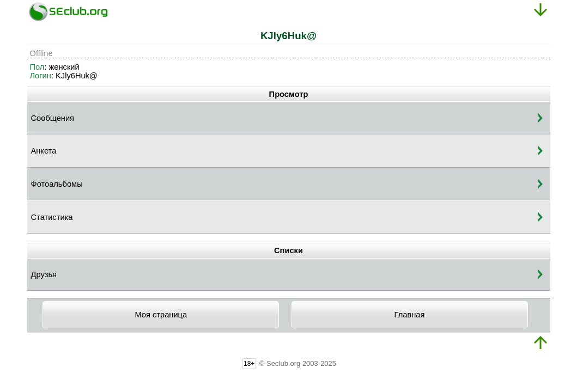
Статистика (52, 217)
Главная (410, 315)
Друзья (44, 274)
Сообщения (53, 118)
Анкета (44, 151)
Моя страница (161, 315)
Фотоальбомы (57, 184)
